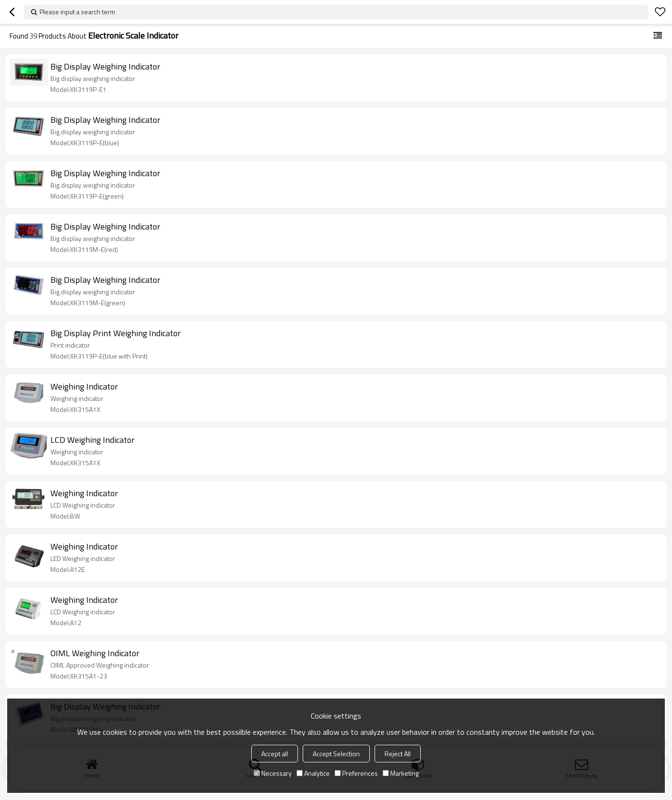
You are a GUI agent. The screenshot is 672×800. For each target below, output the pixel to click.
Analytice (313, 773)
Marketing (401, 773)
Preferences (356, 773)
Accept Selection (336, 754)
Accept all (275, 754)
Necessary (273, 773)
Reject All (398, 754)
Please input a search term (77, 12)
